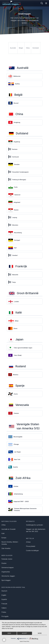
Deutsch (4, 591)
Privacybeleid (31, 546)
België (21, 48)
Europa (4, 538)
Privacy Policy (26, 641)
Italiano (4, 608)
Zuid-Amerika (6, 548)
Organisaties (6, 572)
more (40, 633)
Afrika (3, 525)
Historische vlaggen (8, 576)
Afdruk (28, 542)
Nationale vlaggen (9, 521)
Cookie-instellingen (32, 550)
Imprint (21, 641)
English (4, 595)
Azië (3, 533)
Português (5, 616)
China (28, 48)
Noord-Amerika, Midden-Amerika (10, 543)
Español (4, 599)
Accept (24, 633)
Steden (4, 563)
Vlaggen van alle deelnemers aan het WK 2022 (36, 530)
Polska (4, 612)
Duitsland (36, 48)
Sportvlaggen (6, 580)
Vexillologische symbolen (34, 525)
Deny (9, 633)
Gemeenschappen (8, 567)
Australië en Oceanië (8, 529)
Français (4, 604)
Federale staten (7, 559)
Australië (13, 48)
